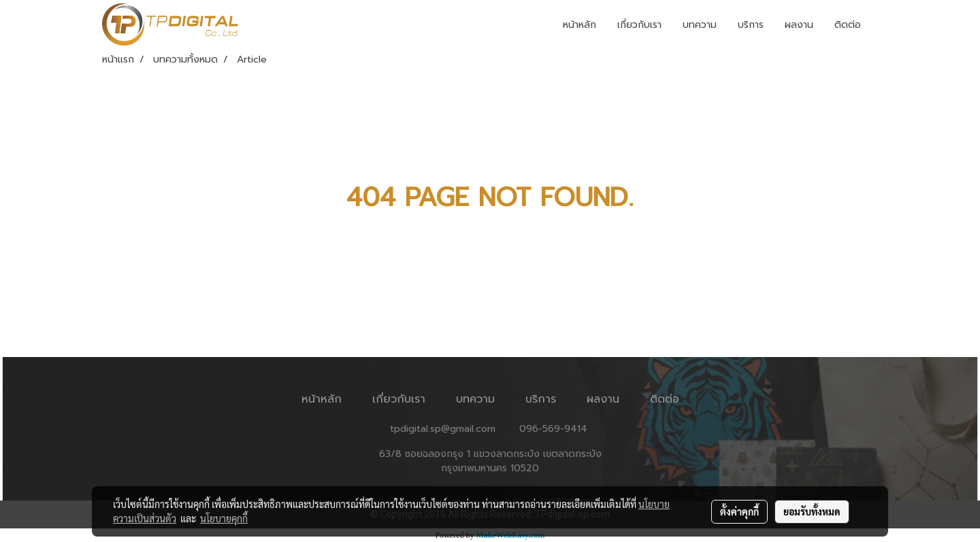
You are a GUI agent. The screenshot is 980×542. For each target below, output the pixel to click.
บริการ (751, 25)
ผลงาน (799, 25)
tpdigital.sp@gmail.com (443, 429)
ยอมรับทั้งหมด (812, 511)
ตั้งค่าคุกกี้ (739, 511)
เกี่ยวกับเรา (639, 25)
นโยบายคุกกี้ (224, 518)
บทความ (700, 25)
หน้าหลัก (579, 25)
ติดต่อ (848, 25)
